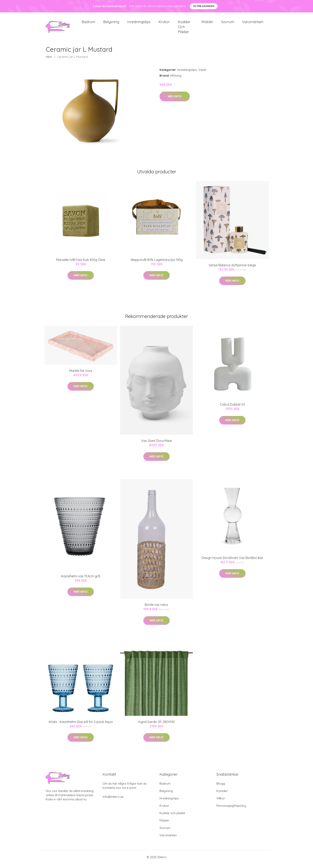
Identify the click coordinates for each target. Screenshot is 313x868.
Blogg (221, 788)
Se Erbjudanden (204, 6)
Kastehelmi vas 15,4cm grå (81, 580)
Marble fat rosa (81, 375)
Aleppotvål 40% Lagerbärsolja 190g (157, 264)
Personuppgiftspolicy (231, 810)
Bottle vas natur (156, 609)
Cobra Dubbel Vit (232, 408)
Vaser (202, 74)
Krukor (164, 24)
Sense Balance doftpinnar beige (232, 269)
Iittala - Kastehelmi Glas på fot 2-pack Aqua (81, 726)
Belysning (111, 24)
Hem (49, 61)
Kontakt (222, 795)
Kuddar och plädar (184, 29)
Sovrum (228, 24)
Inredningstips (139, 24)
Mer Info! (175, 100)
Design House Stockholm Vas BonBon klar (232, 562)
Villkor (221, 802)
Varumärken (253, 24)
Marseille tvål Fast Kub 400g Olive (81, 264)
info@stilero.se (113, 801)
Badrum (88, 24)
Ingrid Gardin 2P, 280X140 (157, 726)
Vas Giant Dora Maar (157, 445)
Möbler (207, 24)
